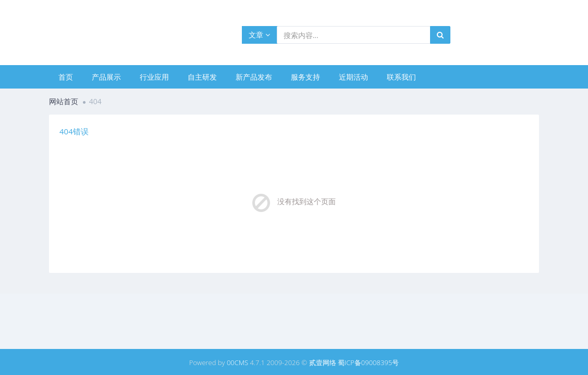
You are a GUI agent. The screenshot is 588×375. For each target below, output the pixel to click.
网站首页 (64, 101)
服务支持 (305, 77)
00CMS (237, 362)
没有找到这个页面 (307, 201)
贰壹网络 (323, 362)
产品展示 (106, 77)
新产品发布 (254, 77)
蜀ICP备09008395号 (368, 362)
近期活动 (353, 77)
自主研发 (202, 77)
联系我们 (401, 77)
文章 (259, 35)
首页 (66, 77)
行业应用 (154, 77)
